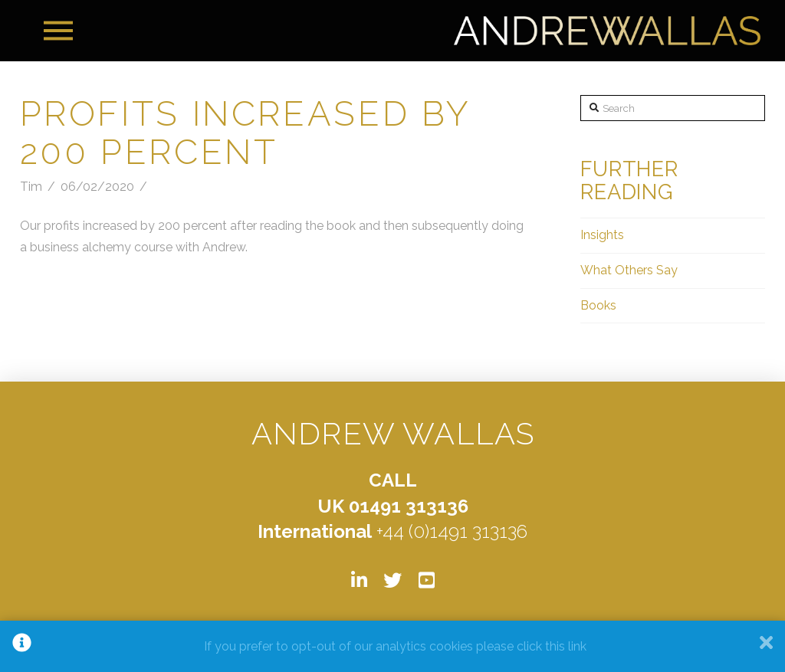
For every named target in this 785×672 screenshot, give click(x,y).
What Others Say (629, 270)
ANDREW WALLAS (393, 433)
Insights (602, 235)
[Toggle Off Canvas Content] (58, 31)
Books (598, 305)
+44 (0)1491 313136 (452, 531)
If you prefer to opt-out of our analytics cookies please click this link (395, 646)
